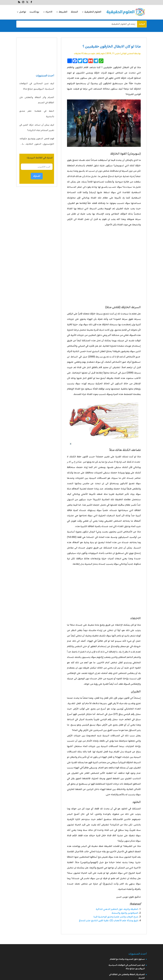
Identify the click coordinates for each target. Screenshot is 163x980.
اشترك (37, 176)
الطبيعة (63, 12)
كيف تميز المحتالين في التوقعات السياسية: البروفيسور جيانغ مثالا (37, 86)
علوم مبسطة (90, 54)
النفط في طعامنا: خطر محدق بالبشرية (37, 114)
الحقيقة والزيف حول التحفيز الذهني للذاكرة (117, 909)
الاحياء (49, 12)
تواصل (23, 12)
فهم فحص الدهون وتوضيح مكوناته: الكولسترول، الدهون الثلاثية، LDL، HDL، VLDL (37, 142)
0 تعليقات (78, 54)
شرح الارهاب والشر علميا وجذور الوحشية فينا (116, 917)
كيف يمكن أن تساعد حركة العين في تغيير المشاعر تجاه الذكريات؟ (37, 128)
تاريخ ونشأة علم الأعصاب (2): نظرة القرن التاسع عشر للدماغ (109, 921)
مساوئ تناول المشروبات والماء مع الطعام (127, 959)
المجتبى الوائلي (127, 54)
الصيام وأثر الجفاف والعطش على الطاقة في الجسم (37, 100)
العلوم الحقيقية (93, 12)
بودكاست (34, 12)
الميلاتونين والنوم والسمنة (125, 913)
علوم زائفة (101, 54)
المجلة (74, 12)
